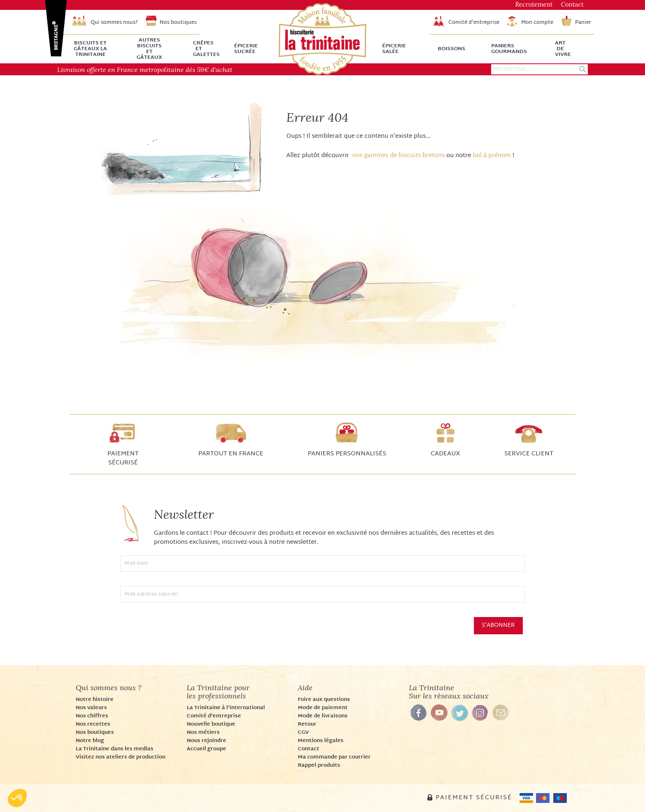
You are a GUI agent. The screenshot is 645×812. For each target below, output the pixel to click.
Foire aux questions (324, 700)
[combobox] (539, 69)
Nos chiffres (92, 716)
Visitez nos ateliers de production (121, 757)
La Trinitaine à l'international (226, 708)
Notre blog (90, 741)
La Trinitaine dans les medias (115, 749)
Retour (307, 724)
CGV (303, 733)
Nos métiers (203, 733)
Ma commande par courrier (334, 757)
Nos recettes (93, 724)
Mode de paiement (323, 708)
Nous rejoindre (206, 741)
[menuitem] (95, 49)
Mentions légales (321, 741)
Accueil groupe (206, 749)
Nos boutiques (95, 733)
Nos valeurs (91, 708)
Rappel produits (319, 766)
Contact (309, 749)
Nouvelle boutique (211, 724)
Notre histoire (95, 700)
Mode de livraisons (323, 716)
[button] (17, 798)
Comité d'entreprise (214, 716)
